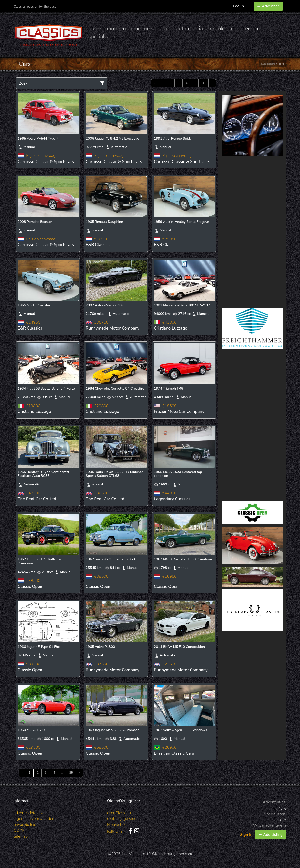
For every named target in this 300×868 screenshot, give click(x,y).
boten (165, 29)
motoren (116, 29)
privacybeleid (25, 825)
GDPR (19, 830)
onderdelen (250, 29)
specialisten (102, 37)
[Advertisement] (252, 232)
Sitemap (21, 836)
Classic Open (30, 587)
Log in (239, 6)
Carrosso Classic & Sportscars (46, 162)
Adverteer (268, 6)
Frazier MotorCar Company (179, 412)
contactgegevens (122, 819)
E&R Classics (98, 245)
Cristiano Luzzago (171, 328)
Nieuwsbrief (117, 825)
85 (204, 83)
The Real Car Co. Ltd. (37, 499)
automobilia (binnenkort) (204, 29)
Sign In (246, 835)
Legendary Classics (172, 499)
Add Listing (271, 835)
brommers (142, 29)
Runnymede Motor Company (113, 328)
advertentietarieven (30, 813)
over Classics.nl (120, 813)
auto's (95, 29)
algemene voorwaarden (34, 819)
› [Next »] (212, 83)
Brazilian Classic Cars (174, 753)
